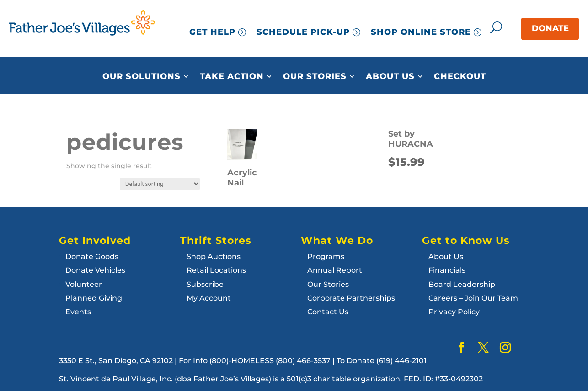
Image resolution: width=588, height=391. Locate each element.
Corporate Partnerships (351, 298)
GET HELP (212, 32)
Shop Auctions (214, 256)
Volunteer (84, 284)
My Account (209, 298)
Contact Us (328, 312)
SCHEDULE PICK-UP (303, 32)
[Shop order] (160, 184)
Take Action (232, 77)
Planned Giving (94, 298)
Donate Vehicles (95, 270)
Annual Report (335, 270)
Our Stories (315, 77)
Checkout (460, 77)
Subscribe (205, 284)
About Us (390, 77)
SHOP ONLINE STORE (421, 32)
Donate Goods (92, 256)
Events (78, 312)
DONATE (550, 28)
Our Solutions (142, 77)
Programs (326, 256)
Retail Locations (216, 270)
